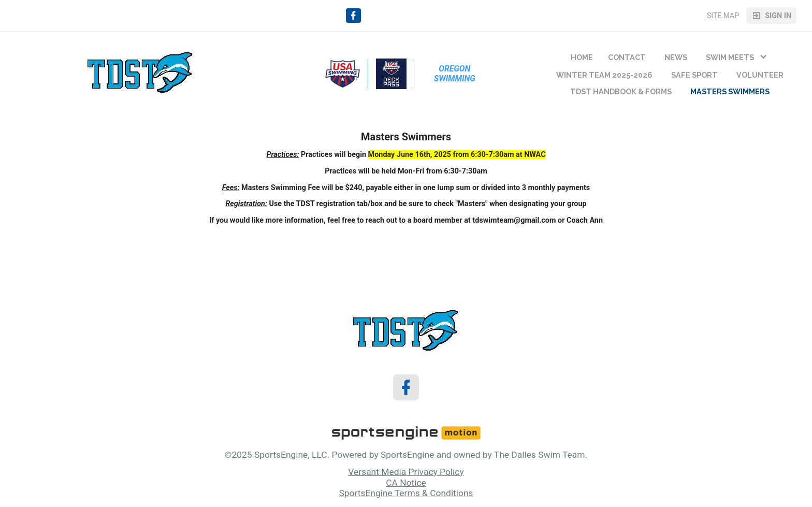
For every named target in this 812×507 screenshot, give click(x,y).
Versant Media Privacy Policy (406, 472)
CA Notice (406, 483)
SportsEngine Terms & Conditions (406, 493)
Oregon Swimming (455, 74)
